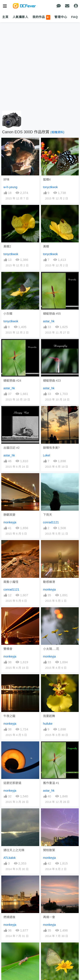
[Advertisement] (40, 67)
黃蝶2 (7, 246)
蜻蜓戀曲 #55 (52, 314)
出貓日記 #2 (11, 448)
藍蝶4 (47, 179)
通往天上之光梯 (14, 850)
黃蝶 (46, 246)
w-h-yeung (10, 187)
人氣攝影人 (20, 17)
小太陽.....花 (51, 649)
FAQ (75, 17)
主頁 (5, 17)
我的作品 (41, 17)
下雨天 (48, 515)
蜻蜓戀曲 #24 (12, 381)
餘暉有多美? (51, 448)
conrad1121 (51, 522)
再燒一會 (49, 917)
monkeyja (10, 522)
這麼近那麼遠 (12, 783)
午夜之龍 (9, 716)
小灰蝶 (8, 314)
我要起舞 (49, 716)
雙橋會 (8, 649)
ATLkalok (9, 858)
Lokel (47, 455)
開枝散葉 (49, 850)
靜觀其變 (9, 515)
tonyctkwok (50, 187)
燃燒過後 (9, 917)
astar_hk (49, 321)
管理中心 (61, 17)
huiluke (48, 724)
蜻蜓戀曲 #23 (52, 381)
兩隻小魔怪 (11, 582)
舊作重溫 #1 (51, 783)
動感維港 (49, 582)
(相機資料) (57, 132)
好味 (6, 179)
